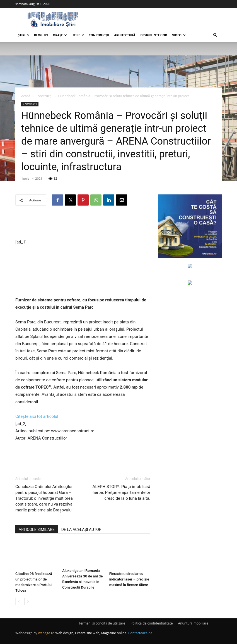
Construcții (99, 35)
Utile (78, 35)
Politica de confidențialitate (152, 623)
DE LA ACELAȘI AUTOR (81, 530)
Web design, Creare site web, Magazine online (91, 633)
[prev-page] (19, 602)
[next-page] (28, 602)
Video (179, 35)
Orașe (60, 35)
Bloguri (41, 35)
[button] (215, 35)
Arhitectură (125, 35)
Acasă (26, 96)
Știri (24, 35)
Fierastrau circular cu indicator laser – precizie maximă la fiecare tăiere (129, 579)
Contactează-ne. (141, 633)
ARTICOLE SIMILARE (37, 530)
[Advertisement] (83, 224)
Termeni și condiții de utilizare (102, 623)
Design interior (154, 35)
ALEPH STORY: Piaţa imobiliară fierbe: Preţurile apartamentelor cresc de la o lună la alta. (121, 492)
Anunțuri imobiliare (193, 623)
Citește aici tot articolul (37, 416)
